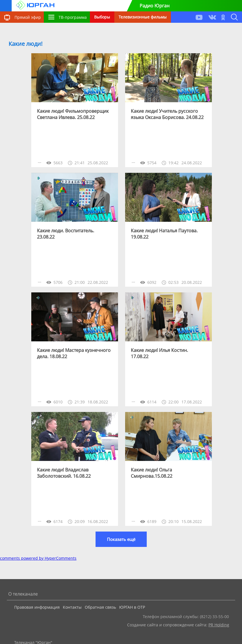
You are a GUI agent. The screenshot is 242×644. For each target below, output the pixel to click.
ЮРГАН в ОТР (132, 607)
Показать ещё (121, 539)
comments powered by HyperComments (38, 558)
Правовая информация (37, 607)
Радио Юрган (155, 6)
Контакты (72, 607)
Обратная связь (100, 607)
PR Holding (219, 625)
